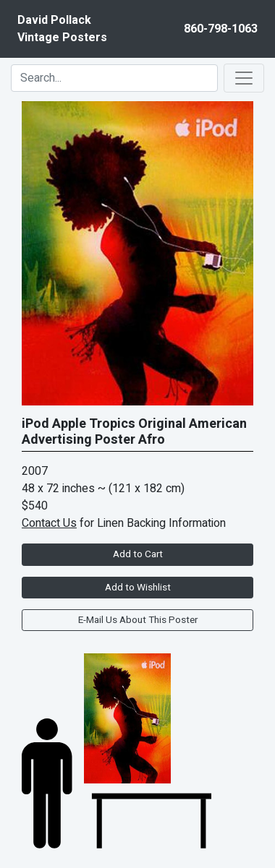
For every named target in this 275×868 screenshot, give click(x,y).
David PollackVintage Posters (62, 29)
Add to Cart (138, 554)
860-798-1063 (221, 29)
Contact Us (49, 523)
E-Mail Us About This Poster (138, 620)
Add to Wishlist (138, 588)
